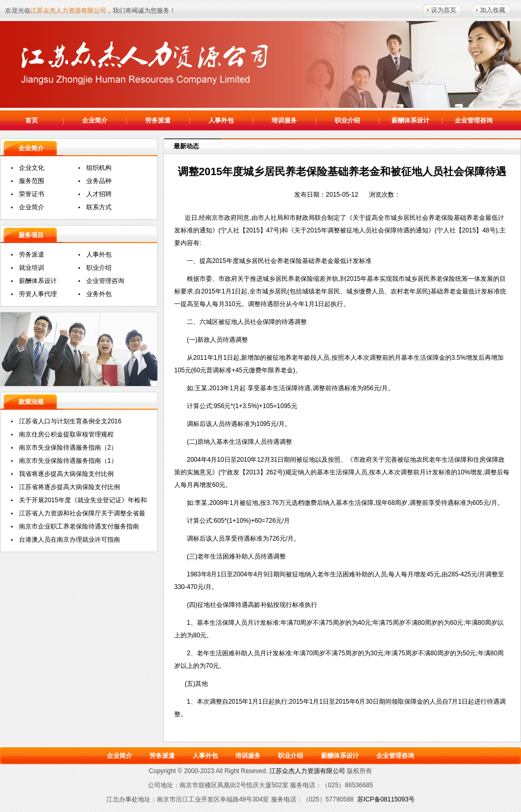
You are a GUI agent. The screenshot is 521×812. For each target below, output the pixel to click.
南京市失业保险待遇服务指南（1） (68, 461)
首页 (32, 120)
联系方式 (99, 207)
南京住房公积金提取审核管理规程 (66, 434)
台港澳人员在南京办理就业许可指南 (69, 540)
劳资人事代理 (38, 294)
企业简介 (95, 120)
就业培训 (32, 268)
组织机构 (99, 168)
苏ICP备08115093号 (386, 799)
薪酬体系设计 (410, 120)
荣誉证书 (32, 194)
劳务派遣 (158, 120)
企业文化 (32, 168)
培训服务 (284, 120)
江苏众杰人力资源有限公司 (147, 63)
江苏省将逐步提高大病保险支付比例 (69, 487)
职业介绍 (347, 120)
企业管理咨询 (474, 120)
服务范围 (32, 181)
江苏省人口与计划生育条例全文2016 (70, 421)
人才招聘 (99, 194)
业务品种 (99, 181)
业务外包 (99, 294)
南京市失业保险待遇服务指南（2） (68, 448)
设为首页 (444, 10)
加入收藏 (493, 10)
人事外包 (221, 120)
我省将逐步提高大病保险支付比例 (66, 474)
